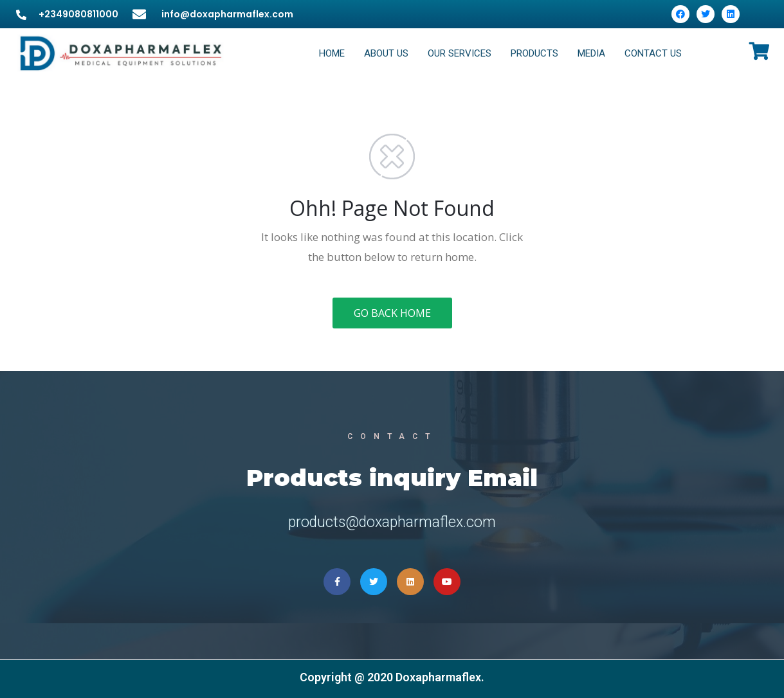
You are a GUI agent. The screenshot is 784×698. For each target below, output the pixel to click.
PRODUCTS (534, 53)
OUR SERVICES (460, 53)
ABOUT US (386, 53)
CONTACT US (653, 53)
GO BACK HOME (392, 313)
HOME (332, 53)
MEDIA (591, 53)
